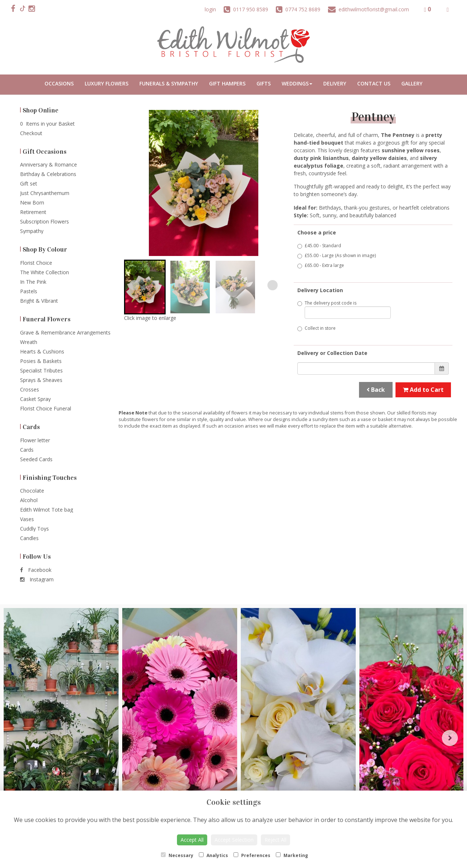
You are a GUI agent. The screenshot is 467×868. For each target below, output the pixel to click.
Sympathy (32, 231)
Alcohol (29, 500)
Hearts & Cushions (42, 351)
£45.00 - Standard (319, 246)
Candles (29, 538)
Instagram (37, 579)
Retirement (33, 212)
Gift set (29, 183)
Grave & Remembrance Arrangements (65, 332)
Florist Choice (36, 263)
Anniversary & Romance (49, 165)
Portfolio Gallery (412, 85)
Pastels (29, 291)
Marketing (292, 855)
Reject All (275, 840)
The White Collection (45, 272)
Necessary (177, 855)
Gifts (264, 83)
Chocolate (32, 491)
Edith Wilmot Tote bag (47, 510)
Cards (27, 450)
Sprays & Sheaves (41, 380)
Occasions (59, 83)
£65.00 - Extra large (321, 265)
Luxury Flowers (107, 83)
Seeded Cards (36, 459)
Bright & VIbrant (39, 301)
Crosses (30, 389)
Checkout (31, 133)
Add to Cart (423, 390)
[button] (145, 287)
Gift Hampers (227, 83)
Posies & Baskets (41, 361)
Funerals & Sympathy (169, 83)
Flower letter (35, 440)
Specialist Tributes (41, 370)
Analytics (213, 855)
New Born (32, 202)
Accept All (192, 840)
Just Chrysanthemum (45, 193)
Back (376, 390)
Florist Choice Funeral (46, 408)
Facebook (36, 570)
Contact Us (374, 83)
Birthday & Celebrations (48, 174)
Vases (27, 519)
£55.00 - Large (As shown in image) (337, 255)
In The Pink (33, 282)
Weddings (297, 83)
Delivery (335, 83)
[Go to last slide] (134, 285)
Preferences (252, 855)
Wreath (29, 342)
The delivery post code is (344, 309)
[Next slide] (273, 285)
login (210, 9)
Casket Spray (35, 399)
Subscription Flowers (45, 221)
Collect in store (317, 328)
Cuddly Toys (34, 529)
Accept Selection (234, 840)
